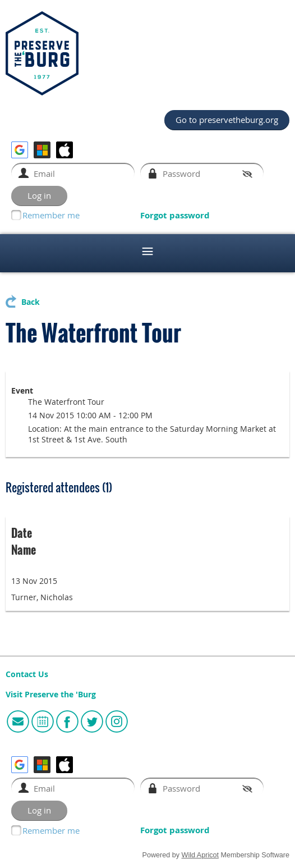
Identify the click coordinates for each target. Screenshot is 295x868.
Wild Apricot (200, 855)
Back (31, 302)
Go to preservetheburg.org (227, 120)
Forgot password (175, 215)
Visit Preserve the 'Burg (51, 695)
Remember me (51, 215)
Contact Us (27, 674)
